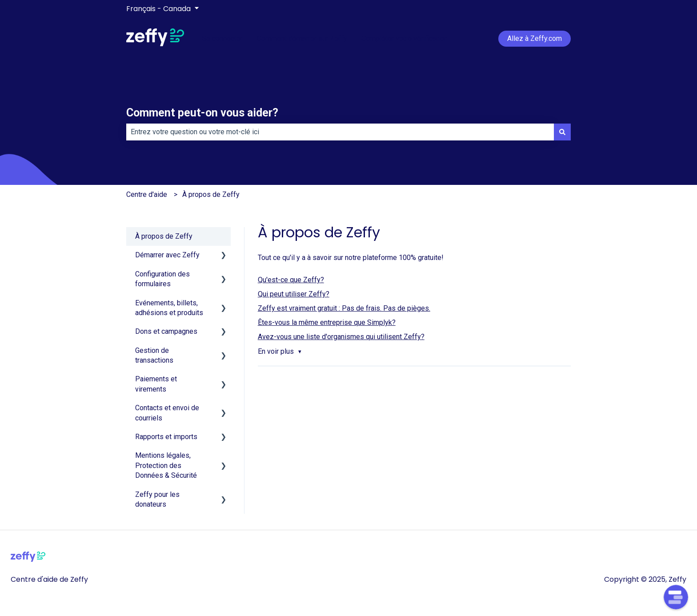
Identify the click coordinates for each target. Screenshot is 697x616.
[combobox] (340, 132)
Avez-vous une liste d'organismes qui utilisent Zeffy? (341, 337)
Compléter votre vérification (405, 38)
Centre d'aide (147, 194)
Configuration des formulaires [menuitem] (162, 279)
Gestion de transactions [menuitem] (154, 355)
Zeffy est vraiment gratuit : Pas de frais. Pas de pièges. (344, 308)
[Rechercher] (562, 132)
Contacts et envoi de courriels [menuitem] (167, 413)
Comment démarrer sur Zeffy (302, 38)
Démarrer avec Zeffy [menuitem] (167, 255)
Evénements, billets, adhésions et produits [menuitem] (169, 308)
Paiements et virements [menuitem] (156, 384)
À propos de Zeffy (211, 194)
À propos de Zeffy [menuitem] (164, 236)
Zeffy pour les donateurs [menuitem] (157, 499)
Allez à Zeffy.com (535, 38)
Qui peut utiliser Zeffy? (294, 294)
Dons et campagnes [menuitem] (166, 331)
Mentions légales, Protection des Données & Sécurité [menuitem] (166, 465)
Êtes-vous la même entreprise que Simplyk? (327, 322)
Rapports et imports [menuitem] (166, 437)
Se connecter (222, 38)
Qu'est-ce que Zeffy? (291, 280)
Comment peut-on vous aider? (202, 113)
